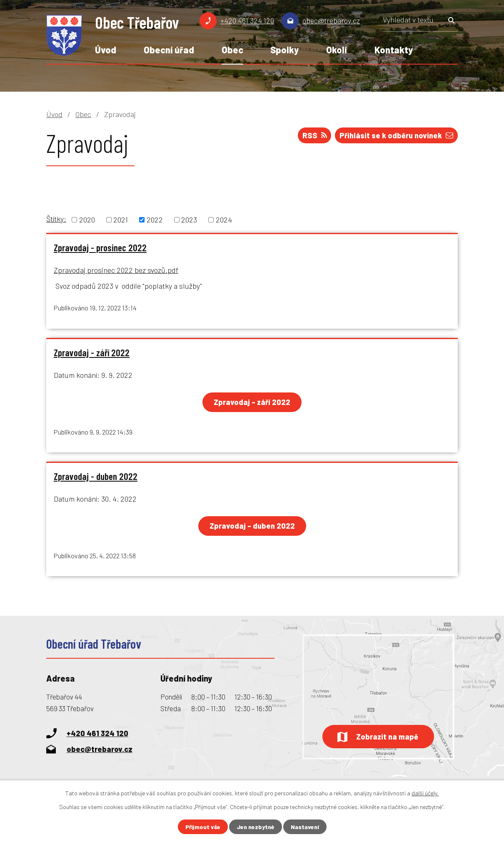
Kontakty (394, 50)
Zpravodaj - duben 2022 (96, 477)
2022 (155, 220)
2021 (121, 220)
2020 (87, 220)
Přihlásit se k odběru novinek (396, 135)
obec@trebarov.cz (331, 20)
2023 (189, 220)
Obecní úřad (169, 50)
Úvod (106, 50)
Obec (232, 50)
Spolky (284, 50)
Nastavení (305, 827)
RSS (315, 135)
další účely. (425, 793)
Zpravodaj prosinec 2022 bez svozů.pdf (116, 270)
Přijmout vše (203, 827)
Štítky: (56, 219)
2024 (224, 220)
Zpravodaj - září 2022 (92, 352)
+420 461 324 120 (247, 20)
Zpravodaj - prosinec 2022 (100, 247)
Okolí (337, 50)
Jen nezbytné (256, 827)
